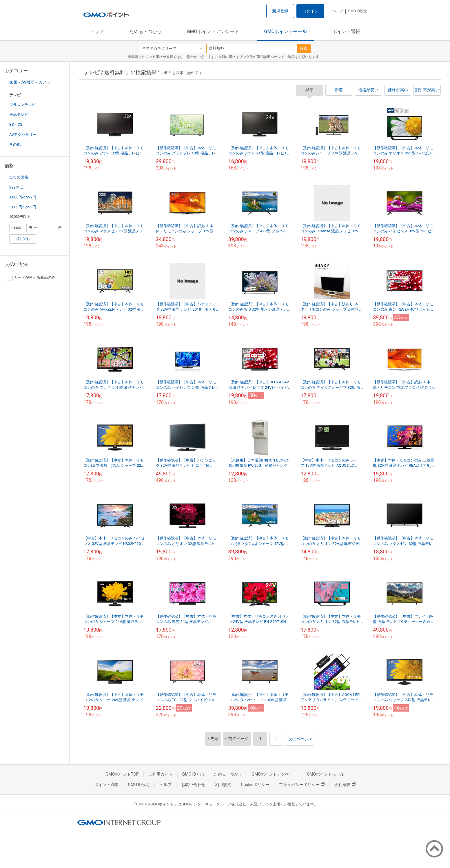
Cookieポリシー (255, 785)
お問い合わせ (193, 785)
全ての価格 (19, 177)
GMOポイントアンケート (213, 31)
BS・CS (16, 124)
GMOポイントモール (286, 31)
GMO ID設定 (357, 11)
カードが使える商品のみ (31, 278)
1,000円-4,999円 (23, 197)
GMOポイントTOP (122, 774)
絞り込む (23, 239)
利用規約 (223, 785)
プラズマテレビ (22, 105)
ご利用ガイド (161, 774)
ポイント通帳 (346, 31)
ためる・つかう (145, 31)
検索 (304, 49)
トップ (97, 31)
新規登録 (280, 11)
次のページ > (300, 739)
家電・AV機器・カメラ (30, 82)
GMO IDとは (193, 774)
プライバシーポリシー (302, 785)
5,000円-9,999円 (23, 207)
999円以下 (18, 187)
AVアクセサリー (23, 135)
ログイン (310, 11)
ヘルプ (338, 11)
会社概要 (345, 785)
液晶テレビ (19, 115)
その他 (15, 144)
